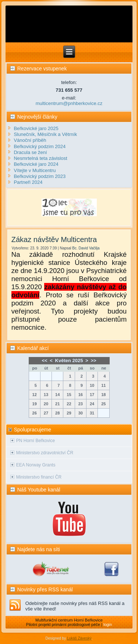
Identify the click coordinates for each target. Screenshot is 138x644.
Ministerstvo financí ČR (39, 477)
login (108, 624)
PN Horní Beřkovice (36, 441)
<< (44, 360)
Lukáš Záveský (79, 638)
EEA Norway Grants (36, 465)
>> (93, 360)
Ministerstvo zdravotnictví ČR (45, 453)
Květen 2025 (69, 360)
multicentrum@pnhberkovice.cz (69, 103)
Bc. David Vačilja (86, 248)
